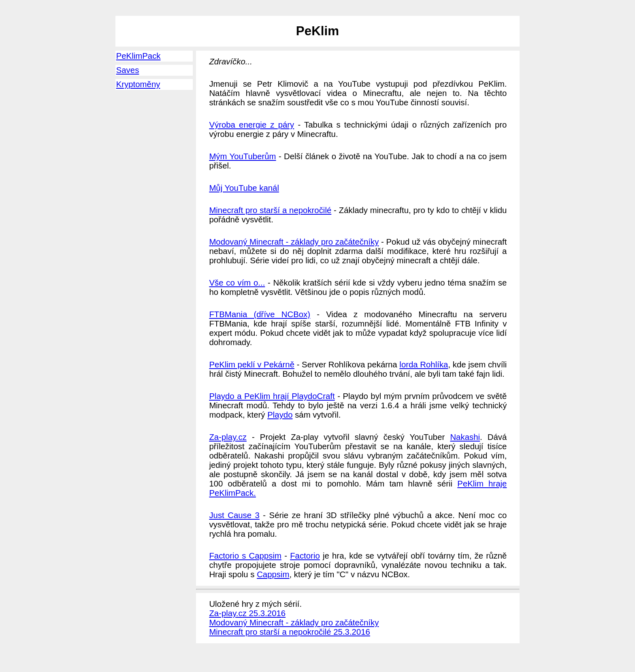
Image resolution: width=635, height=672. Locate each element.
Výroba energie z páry (251, 125)
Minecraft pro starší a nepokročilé (270, 210)
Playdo (280, 415)
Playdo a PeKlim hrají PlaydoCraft (272, 396)
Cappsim (273, 574)
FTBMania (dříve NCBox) (260, 314)
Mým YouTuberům (242, 156)
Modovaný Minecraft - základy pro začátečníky (294, 242)
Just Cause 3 (234, 515)
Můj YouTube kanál (244, 188)
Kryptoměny (138, 84)
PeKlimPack (139, 56)
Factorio (305, 556)
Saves (128, 70)
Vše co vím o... (237, 283)
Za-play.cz (228, 437)
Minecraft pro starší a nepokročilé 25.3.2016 (290, 632)
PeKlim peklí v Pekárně (252, 365)
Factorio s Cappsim (245, 556)
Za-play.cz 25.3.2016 (247, 613)
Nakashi (465, 437)
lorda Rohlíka (424, 365)
